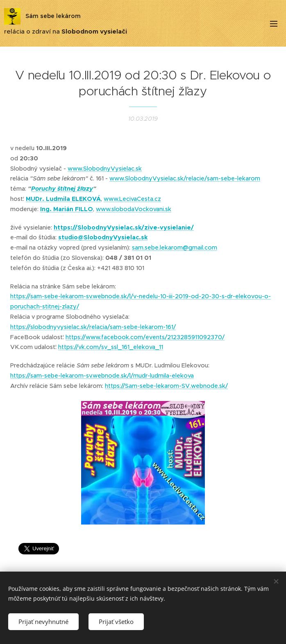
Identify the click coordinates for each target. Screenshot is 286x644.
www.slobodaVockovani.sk (134, 209)
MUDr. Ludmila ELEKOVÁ (63, 199)
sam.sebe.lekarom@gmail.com (175, 248)
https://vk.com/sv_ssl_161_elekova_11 (111, 347)
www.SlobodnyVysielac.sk (105, 168)
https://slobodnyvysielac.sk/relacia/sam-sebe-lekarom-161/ (93, 327)
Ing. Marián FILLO (67, 209)
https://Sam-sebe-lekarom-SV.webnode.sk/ (166, 386)
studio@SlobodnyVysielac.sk (103, 237)
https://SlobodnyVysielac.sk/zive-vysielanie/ (124, 227)
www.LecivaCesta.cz (132, 199)
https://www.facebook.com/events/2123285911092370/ (145, 337)
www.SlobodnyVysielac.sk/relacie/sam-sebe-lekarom (185, 178)
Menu (274, 24)
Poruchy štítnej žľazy (62, 189)
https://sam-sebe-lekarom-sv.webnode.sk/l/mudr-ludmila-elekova (102, 376)
